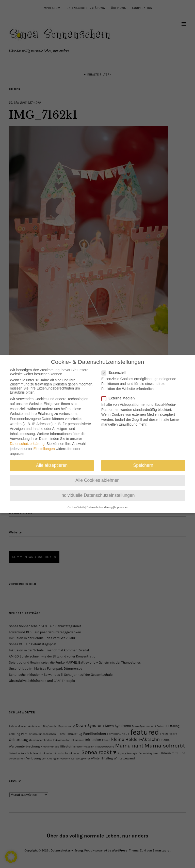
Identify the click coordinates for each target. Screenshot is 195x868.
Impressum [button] (121, 503)
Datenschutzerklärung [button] (100, 503)
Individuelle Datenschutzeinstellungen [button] (98, 491)
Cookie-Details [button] (76, 503)
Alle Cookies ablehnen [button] (97, 476)
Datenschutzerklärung (27, 439)
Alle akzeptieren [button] (52, 461)
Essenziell (116, 368)
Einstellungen (44, 444)
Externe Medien (120, 394)
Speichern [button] (143, 461)
